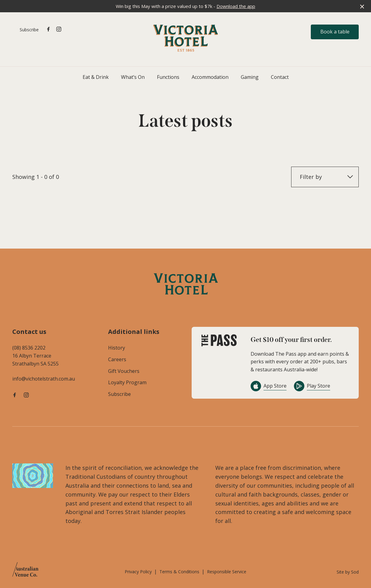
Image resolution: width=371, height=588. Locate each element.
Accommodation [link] (210, 77)
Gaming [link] (250, 77)
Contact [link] (280, 77)
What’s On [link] (133, 77)
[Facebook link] (48, 29)
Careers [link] (117, 359)
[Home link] (185, 38)
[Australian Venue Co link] (25, 571)
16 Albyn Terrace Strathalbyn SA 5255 (35, 360)
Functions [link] (168, 77)
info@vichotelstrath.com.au (44, 379)
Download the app (236, 6)
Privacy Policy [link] (138, 572)
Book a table (335, 32)
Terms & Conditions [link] (179, 572)
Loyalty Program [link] (127, 382)
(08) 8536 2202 (29, 348)
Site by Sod (348, 572)
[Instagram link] (59, 29)
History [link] (117, 348)
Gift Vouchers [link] (124, 371)
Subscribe (29, 30)
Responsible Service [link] (227, 572)
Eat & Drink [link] (96, 77)
